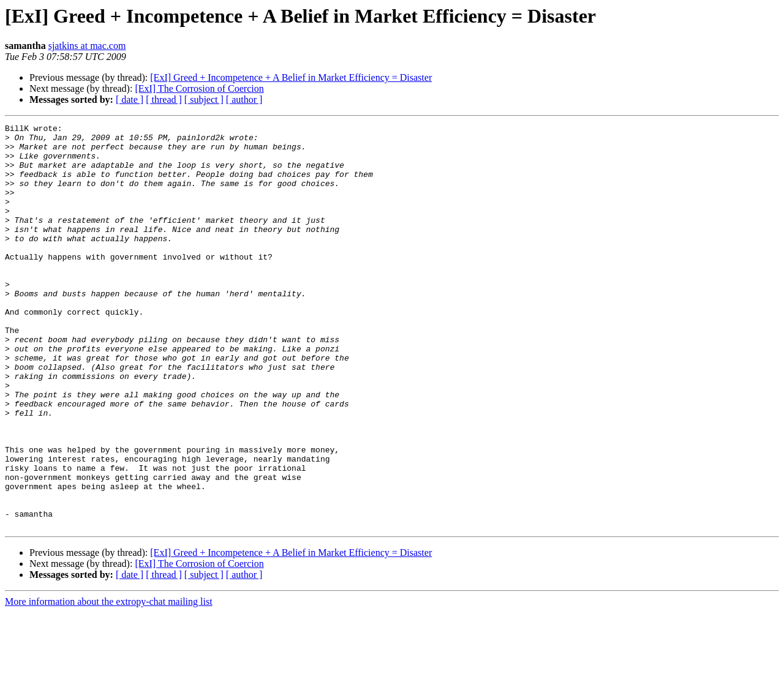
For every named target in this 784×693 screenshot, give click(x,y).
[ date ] (130, 99)
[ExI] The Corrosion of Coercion (199, 88)
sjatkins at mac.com (87, 46)
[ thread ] (164, 99)
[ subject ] (204, 99)
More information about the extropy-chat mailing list (109, 682)
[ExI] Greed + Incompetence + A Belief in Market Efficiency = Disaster (291, 77)
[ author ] (244, 99)
